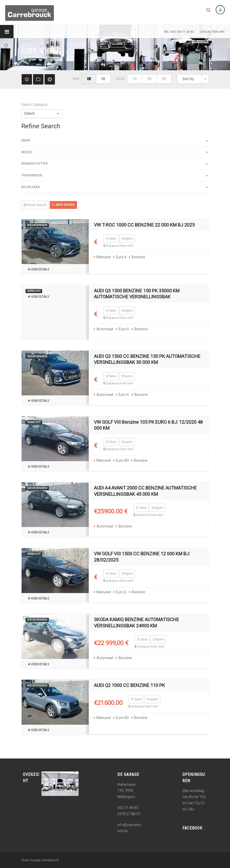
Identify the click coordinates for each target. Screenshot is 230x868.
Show (120, 79)
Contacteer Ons (212, 32)
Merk (115, 141)
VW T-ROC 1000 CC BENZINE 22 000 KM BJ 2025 (144, 225)
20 (149, 79)
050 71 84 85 (128, 808)
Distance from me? (118, 246)
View (76, 79)
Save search (63, 205)
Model (115, 152)
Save (111, 239)
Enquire (127, 239)
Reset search (35, 205)
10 (135, 79)
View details (38, 269)
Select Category (34, 105)
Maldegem (126, 797)
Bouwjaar (115, 187)
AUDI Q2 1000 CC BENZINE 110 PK (129, 685)
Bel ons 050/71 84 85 (179, 32)
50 (164, 79)
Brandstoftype (115, 164)
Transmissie (115, 176)
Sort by (188, 79)
